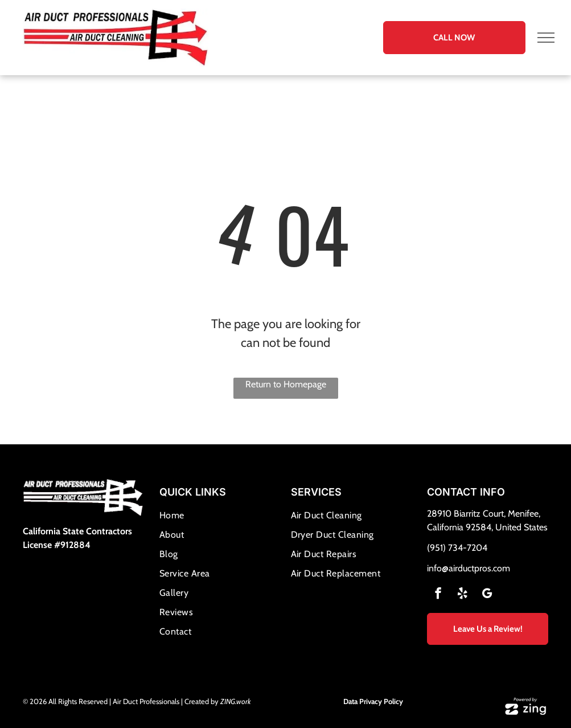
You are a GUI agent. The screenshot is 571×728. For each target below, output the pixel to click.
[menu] (546, 38)
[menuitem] (220, 516)
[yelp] (463, 595)
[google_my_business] (487, 595)
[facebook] (438, 595)
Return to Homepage (286, 384)
